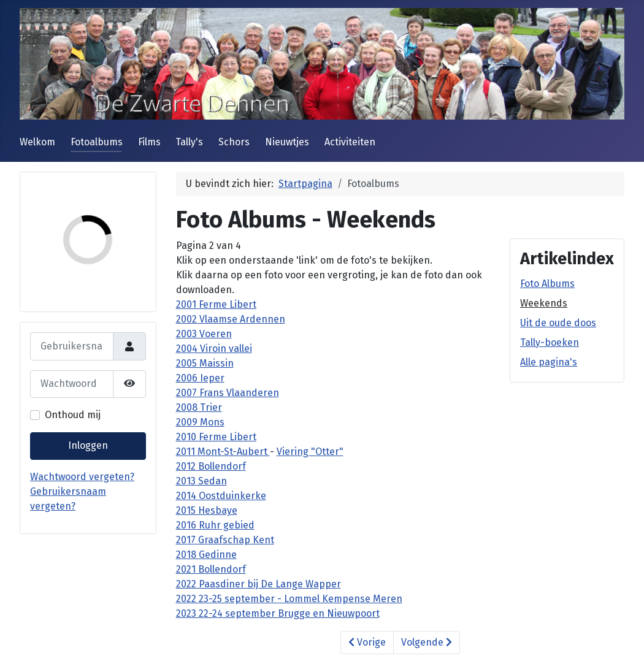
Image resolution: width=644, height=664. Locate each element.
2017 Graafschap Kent (225, 540)
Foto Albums (547, 284)
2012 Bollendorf (211, 466)
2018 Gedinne (206, 555)
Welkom (37, 142)
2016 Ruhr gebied (215, 525)
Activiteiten (350, 142)
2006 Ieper (200, 378)
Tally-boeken (550, 342)
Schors (234, 142)
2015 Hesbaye (207, 510)
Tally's (189, 142)
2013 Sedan (201, 481)
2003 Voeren (204, 334)
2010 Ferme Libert (216, 437)
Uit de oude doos (558, 323)
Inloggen (88, 445)
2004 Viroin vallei (214, 349)
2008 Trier (199, 407)
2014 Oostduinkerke (221, 496)
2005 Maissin (205, 363)
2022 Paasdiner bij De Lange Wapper (259, 584)
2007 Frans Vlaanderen (228, 393)
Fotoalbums (97, 142)
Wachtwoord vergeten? (82, 477)
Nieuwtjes (287, 142)
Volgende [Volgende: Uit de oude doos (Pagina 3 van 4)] (427, 642)
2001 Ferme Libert (216, 304)
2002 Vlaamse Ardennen (231, 319)
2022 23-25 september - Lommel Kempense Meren (289, 599)
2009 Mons (200, 422)
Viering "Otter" (310, 452)
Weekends (544, 303)
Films (149, 142)
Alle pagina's (549, 362)
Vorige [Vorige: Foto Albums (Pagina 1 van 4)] (367, 642)
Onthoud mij (73, 415)
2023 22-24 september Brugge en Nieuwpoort (278, 613)
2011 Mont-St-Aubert (223, 452)
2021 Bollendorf (211, 569)
